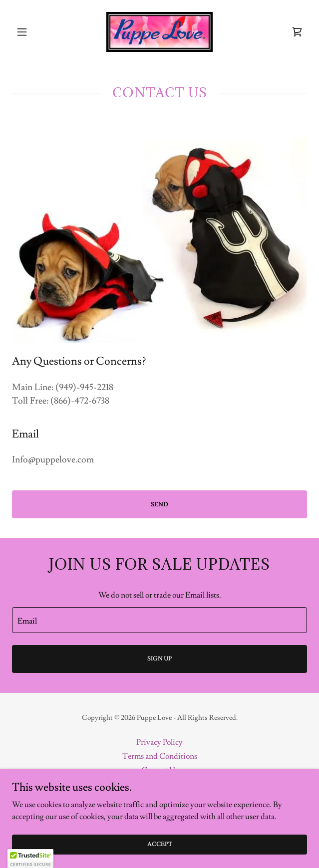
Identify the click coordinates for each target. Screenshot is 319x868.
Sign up (159, 659)
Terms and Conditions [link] (160, 756)
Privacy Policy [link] (159, 742)
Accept (160, 844)
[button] (34, 32)
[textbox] (159, 620)
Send (159, 505)
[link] (159, 32)
